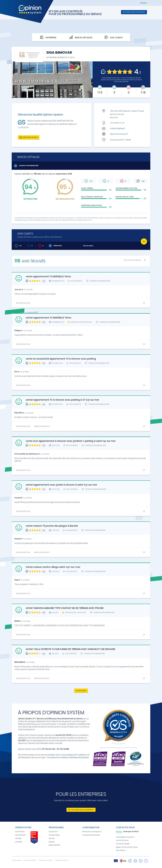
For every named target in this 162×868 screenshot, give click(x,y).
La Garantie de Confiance (91, 835)
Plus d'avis (81, 691)
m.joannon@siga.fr (118, 128)
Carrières (18, 838)
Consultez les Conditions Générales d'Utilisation (68, 757)
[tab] (119, 832)
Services (52, 838)
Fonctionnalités (54, 835)
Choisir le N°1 (53, 832)
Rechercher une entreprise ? (92, 832)
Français (143, 3)
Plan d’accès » (121, 850)
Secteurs (52, 842)
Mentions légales (17, 860)
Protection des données (46, 860)
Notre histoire (20, 832)
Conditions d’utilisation (30, 860)
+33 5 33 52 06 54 (122, 840)
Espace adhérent (55, 845)
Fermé (128, 140)
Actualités (19, 842)
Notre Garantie (20, 835)
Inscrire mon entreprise (134, 12)
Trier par (132, 260)
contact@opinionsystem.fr (125, 837)
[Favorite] (144, 241)
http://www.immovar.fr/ (119, 134)
